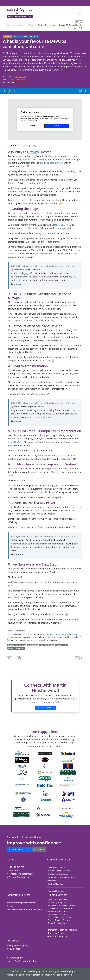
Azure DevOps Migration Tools (22, 961)
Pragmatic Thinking (47, 645)
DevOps (16, 36)
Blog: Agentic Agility (17, 945)
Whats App (13, 870)
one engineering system (52, 163)
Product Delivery (61, 645)
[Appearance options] (81, 22)
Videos (31, 25)
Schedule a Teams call (45, 708)
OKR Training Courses (56, 914)
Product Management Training (60, 917)
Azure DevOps (15, 442)
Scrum (56, 614)
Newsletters (13, 949)
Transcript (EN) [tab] (29, 145)
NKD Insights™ (15, 958)
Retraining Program (57, 936)
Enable (57, 126)
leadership (58, 225)
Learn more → (18, 284)
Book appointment (19, 849)
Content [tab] (14, 145)
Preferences (33, 126)
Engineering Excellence (29, 36)
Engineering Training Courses (60, 908)
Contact (39, 849)
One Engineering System (17, 645)
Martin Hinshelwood (19, 80)
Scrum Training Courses (57, 923)
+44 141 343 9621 (16, 867)
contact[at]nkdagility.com (20, 874)
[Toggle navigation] (10, 3)
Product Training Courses (58, 920)
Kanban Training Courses (58, 911)
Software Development (16, 648)
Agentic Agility (19, 25)
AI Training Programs (56, 903)
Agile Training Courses (57, 900)
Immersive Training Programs (62, 930)
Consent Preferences (18, 877)
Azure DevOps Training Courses (61, 905)
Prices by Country (56, 933)
